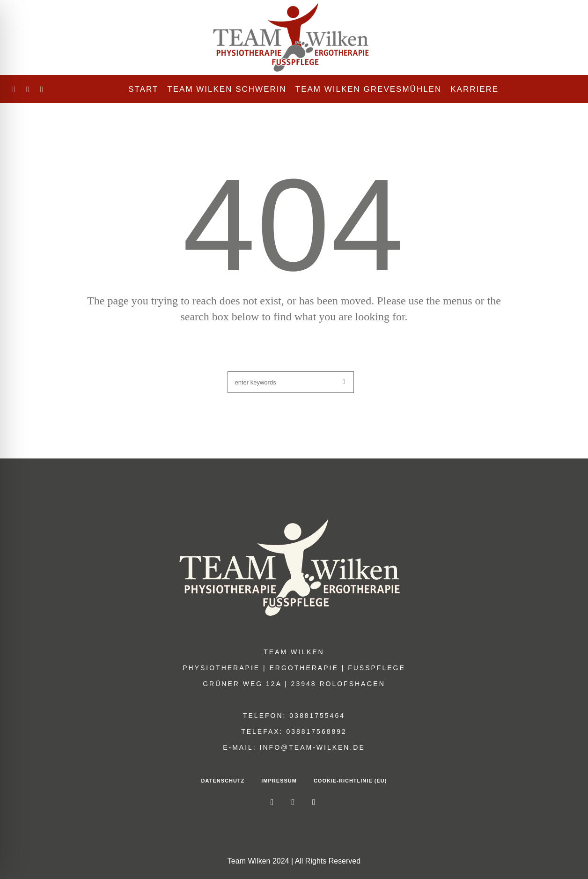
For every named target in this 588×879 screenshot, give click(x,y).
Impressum (279, 781)
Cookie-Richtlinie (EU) (350, 781)
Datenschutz (223, 781)
